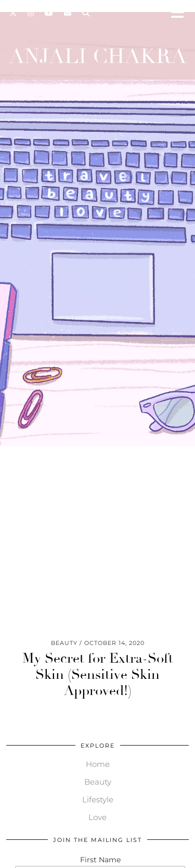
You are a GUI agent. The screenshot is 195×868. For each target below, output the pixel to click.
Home (98, 764)
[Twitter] (13, 13)
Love (97, 817)
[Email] (68, 13)
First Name (100, 860)
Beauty (98, 782)
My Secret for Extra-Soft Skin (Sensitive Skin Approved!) (98, 675)
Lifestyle (98, 799)
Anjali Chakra (98, 56)
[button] (181, 13)
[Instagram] (31, 13)
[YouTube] (49, 13)
